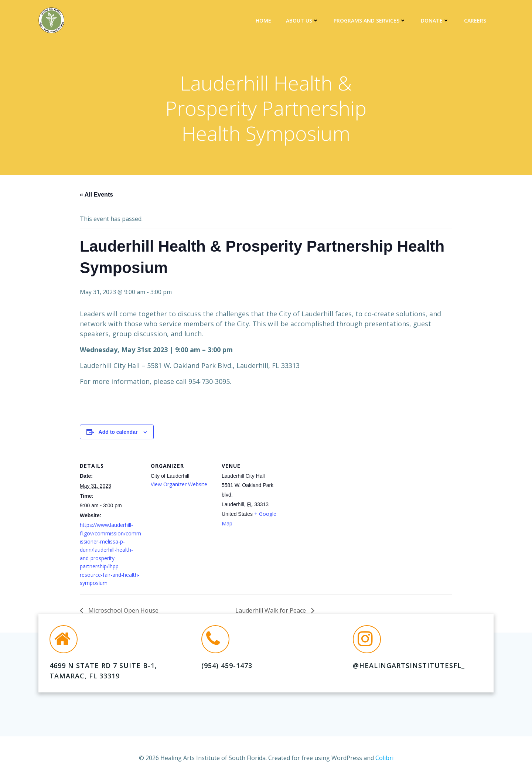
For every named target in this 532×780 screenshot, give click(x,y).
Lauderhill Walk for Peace (271, 610)
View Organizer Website (179, 484)
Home (263, 21)
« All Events (96, 195)
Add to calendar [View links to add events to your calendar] (118, 432)
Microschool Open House (123, 610)
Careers (475, 21)
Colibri (384, 758)
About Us (302, 21)
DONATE (435, 21)
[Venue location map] (332, 502)
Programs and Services (370, 21)
